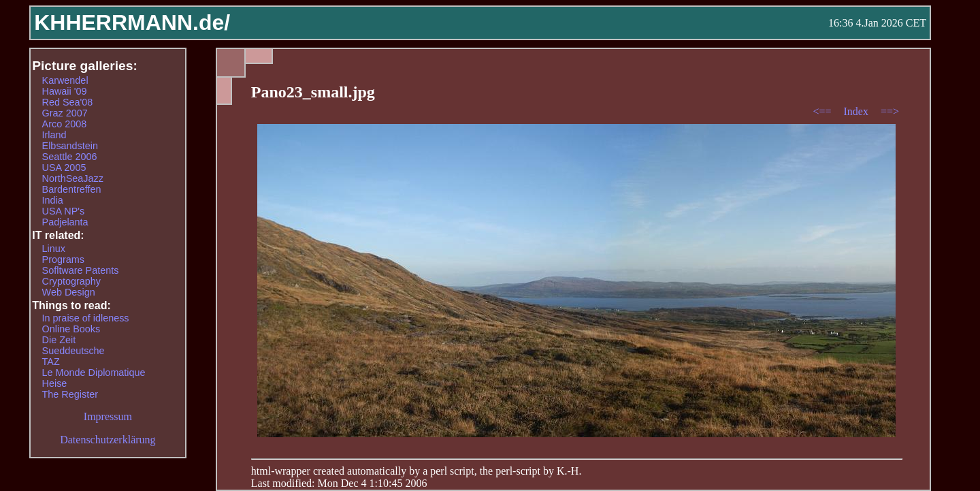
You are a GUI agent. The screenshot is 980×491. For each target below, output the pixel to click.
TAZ (51, 362)
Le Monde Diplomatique (94, 373)
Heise (55, 383)
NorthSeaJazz (73, 178)
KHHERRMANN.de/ (132, 22)
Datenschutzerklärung (108, 440)
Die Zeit (59, 340)
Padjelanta (65, 222)
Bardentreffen (72, 189)
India (53, 200)
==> (890, 111)
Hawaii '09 (65, 91)
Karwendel (65, 80)
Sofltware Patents (81, 270)
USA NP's (64, 211)
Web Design (69, 292)
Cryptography (71, 281)
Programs (63, 259)
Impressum (108, 416)
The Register (70, 394)
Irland (54, 135)
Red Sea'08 (68, 102)
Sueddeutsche (73, 351)
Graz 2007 (65, 113)
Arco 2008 (65, 124)
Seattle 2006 (70, 157)
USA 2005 (64, 168)
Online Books (71, 329)
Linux (54, 249)
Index (857, 111)
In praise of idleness (86, 318)
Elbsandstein (70, 146)
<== (823, 111)
